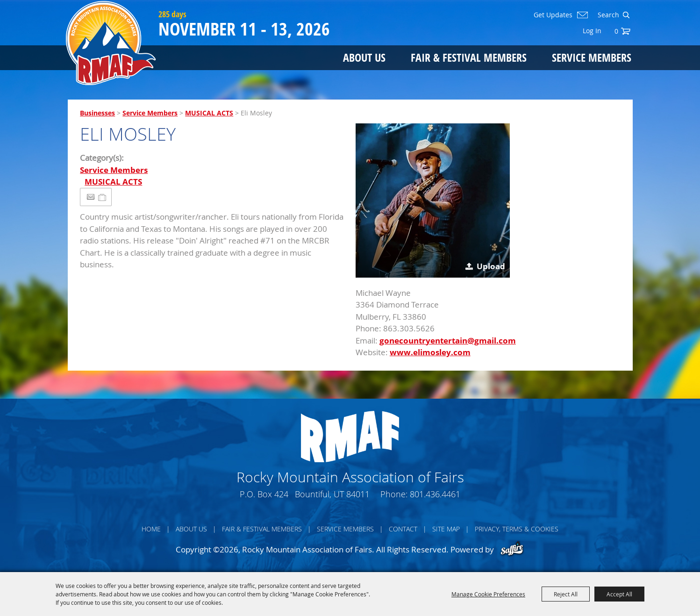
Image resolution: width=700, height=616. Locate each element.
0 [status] (616, 31)
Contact (403, 529)
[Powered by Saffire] (512, 549)
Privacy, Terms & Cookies (517, 529)
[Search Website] (607, 15)
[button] (433, 201)
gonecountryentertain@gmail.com (448, 340)
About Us (364, 57)
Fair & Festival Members (469, 57)
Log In (592, 31)
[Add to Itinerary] (103, 197)
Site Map (446, 529)
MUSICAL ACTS (209, 113)
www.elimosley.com (430, 352)
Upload (491, 266)
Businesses (97, 113)
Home (151, 529)
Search (626, 15)
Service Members (592, 57)
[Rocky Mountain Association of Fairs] (111, 43)
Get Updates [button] (553, 15)
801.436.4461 (435, 494)
